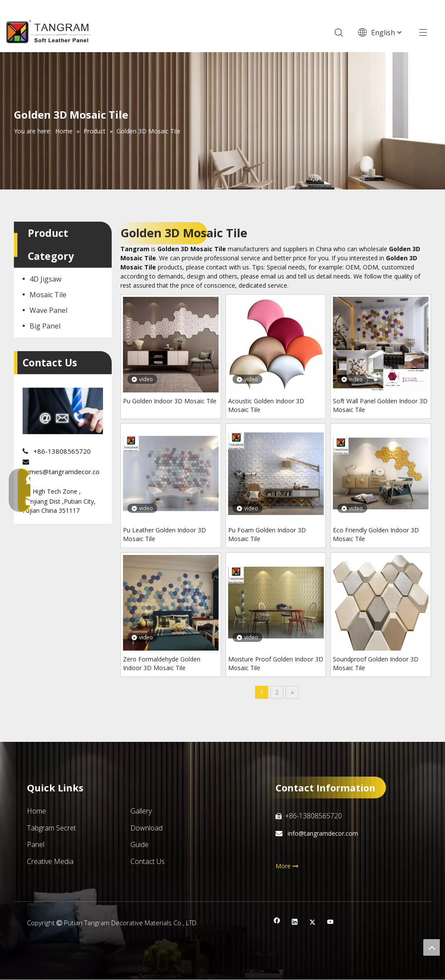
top (432, 947)
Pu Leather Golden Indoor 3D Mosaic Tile (164, 534)
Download (146, 828)
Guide (139, 845)
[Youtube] (330, 923)
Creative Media (50, 861)
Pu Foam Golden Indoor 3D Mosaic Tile (267, 534)
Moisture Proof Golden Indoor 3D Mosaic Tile (276, 663)
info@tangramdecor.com (322, 834)
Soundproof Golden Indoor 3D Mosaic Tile (376, 663)
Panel (36, 845)
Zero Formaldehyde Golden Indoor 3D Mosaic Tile (162, 663)
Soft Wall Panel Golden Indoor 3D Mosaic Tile (380, 405)
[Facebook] (277, 923)
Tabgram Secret (51, 828)
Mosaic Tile (48, 295)
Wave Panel (48, 311)
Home (37, 811)
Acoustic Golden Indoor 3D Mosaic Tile (266, 405)
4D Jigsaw (45, 279)
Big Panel (45, 326)
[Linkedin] (295, 923)
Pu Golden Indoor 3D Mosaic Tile (170, 401)
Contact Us (148, 861)
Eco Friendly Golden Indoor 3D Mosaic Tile (376, 534)
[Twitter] (313, 923)
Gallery (141, 811)
